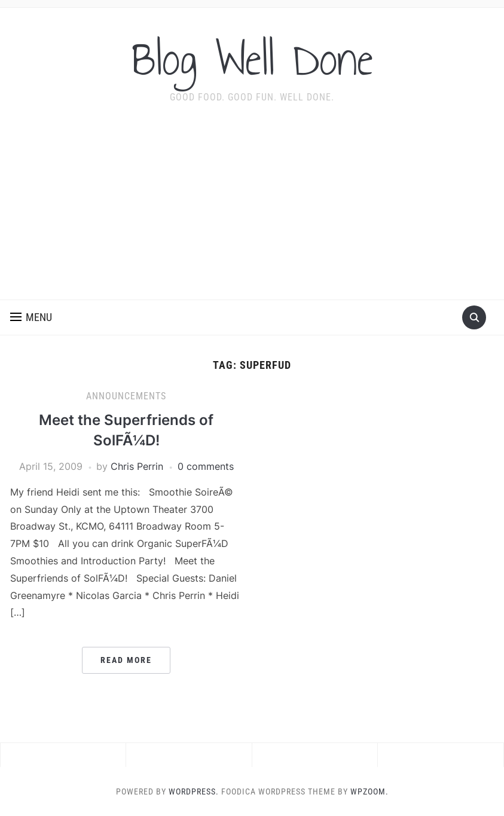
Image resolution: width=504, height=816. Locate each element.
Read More (126, 660)
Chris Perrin (137, 466)
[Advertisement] (252, 210)
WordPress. (194, 791)
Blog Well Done (252, 59)
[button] (31, 317)
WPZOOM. (369, 791)
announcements (126, 396)
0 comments (206, 466)
